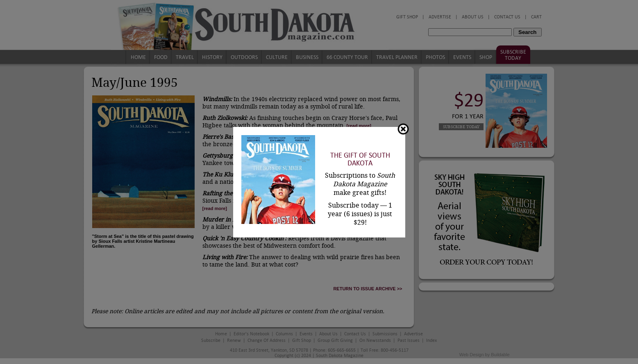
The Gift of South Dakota (360, 159)
